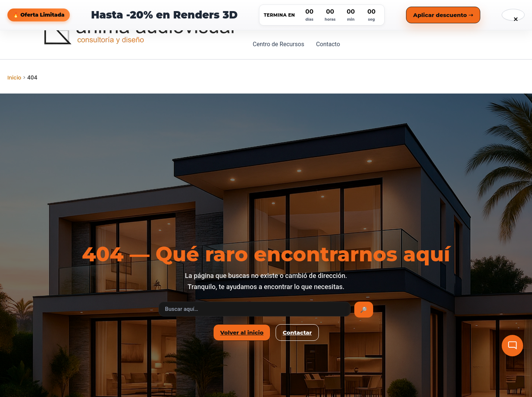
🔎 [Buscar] (364, 310)
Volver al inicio (242, 332)
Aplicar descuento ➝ (443, 15)
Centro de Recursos (278, 44)
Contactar (297, 332)
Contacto (328, 44)
